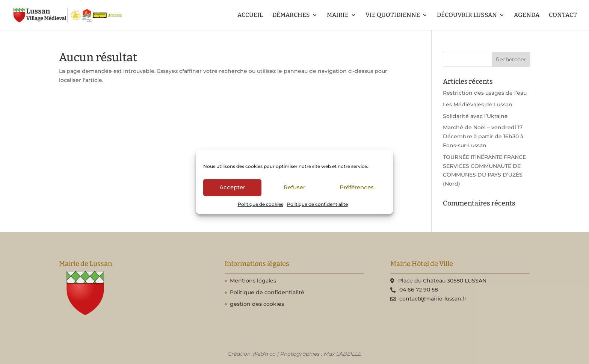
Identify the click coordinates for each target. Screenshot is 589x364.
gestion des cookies (257, 304)
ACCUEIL (250, 15)
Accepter (232, 187)
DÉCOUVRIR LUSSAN (467, 15)
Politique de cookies (261, 204)
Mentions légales (253, 281)
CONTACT (563, 15)
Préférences (357, 187)
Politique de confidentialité (317, 204)
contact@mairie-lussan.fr (433, 299)
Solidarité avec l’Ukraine (475, 116)
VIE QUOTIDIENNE (393, 15)
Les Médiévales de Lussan (478, 104)
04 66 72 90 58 (419, 290)
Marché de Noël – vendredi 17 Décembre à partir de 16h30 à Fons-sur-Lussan (483, 136)
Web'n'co (264, 354)
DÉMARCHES (291, 15)
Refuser (294, 187)
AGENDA (527, 15)
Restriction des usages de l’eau (485, 93)
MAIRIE (338, 15)
